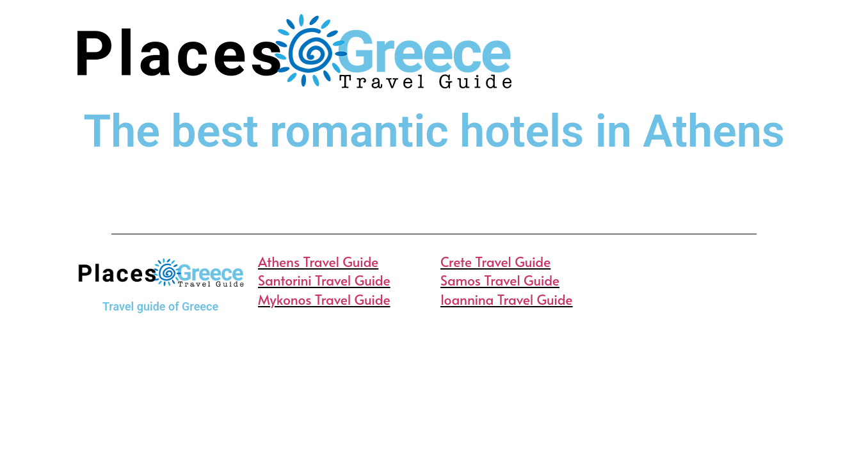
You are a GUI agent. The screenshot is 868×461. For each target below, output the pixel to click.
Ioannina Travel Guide (507, 299)
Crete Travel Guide (495, 262)
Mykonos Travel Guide (324, 299)
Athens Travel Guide (318, 262)
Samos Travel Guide (500, 280)
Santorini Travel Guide (324, 280)
